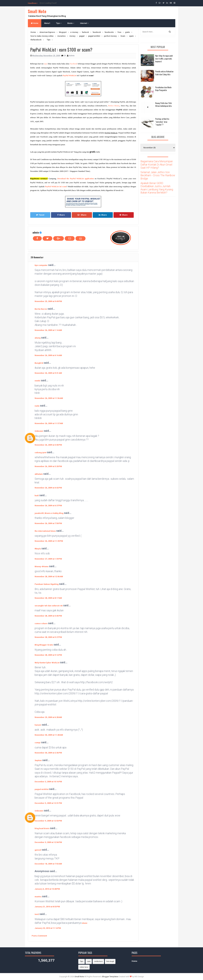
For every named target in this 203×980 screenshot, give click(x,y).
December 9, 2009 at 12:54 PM (48, 842)
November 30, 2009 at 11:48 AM (49, 735)
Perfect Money (114, 106)
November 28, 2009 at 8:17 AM (48, 598)
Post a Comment (39, 936)
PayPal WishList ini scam (56, 186)
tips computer (41, 265)
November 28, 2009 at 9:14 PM (48, 655)
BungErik (39, 363)
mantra (38, 897)
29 (65, 56)
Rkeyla (38, 549)
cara (89, 961)
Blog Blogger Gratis (44, 645)
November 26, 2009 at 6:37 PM (48, 506)
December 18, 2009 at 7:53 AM (48, 864)
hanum (38, 725)
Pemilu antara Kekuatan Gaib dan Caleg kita (164, 73)
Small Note (37, 11)
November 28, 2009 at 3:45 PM (48, 616)
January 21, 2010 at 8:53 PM (47, 907)
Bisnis (71, 23)
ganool (38, 850)
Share (61, 215)
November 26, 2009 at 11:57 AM (49, 423)
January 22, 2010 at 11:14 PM (48, 928)
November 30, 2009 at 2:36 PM (48, 753)
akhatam (39, 474)
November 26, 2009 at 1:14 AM (48, 330)
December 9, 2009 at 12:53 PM (48, 821)
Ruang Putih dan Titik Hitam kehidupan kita (163, 104)
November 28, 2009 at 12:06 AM (49, 577)
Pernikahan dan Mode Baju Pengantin (163, 89)
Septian (38, 760)
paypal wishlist (42, 789)
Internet (84, 23)
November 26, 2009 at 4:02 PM (48, 488)
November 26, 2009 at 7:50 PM (48, 523)
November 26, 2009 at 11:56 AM (49, 398)
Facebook (73, 64)
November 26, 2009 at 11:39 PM (49, 541)
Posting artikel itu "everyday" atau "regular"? (162, 122)
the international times (45, 531)
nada (37, 406)
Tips (59, 23)
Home (35, 23)
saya (46, 64)
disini (85, 923)
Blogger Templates (110, 977)
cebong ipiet (40, 453)
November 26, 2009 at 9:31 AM (48, 373)
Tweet (40, 215)
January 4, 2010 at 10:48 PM (47, 889)
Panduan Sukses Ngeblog (47, 584)
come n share (41, 623)
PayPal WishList (69, 75)
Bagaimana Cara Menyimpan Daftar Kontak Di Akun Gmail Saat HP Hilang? (157, 164)
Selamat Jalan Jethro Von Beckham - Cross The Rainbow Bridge (158, 175)
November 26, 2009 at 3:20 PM (48, 466)
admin (36, 232)
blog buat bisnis (42, 828)
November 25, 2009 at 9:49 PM (48, 301)
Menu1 (47, 23)
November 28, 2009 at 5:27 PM (48, 637)
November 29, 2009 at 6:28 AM (48, 717)
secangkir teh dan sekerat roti (49, 606)
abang (38, 338)
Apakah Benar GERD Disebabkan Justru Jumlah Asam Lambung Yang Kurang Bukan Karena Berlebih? (157, 188)
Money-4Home (42, 566)
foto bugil (110, 961)
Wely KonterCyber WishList (47, 663)
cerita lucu (98, 961)
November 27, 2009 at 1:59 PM (48, 559)
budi (37, 496)
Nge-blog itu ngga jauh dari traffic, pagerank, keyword (164, 58)
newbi (37, 381)
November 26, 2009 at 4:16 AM (48, 355)
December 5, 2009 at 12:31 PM (48, 803)
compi (38, 743)
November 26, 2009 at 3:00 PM (48, 445)
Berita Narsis (41, 309)
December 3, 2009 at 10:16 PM (48, 782)
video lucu (84, 967)
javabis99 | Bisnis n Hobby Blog (49, 513)
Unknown (39, 431)
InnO (37, 914)
